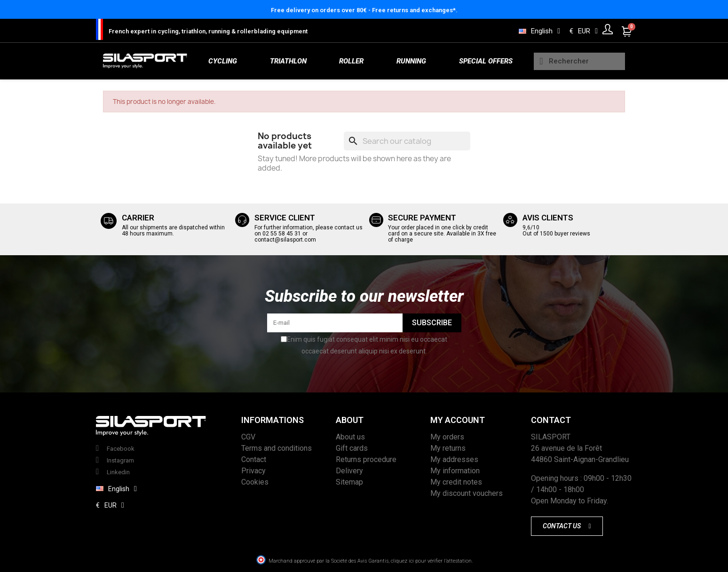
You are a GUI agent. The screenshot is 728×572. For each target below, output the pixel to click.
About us (350, 437)
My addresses (454, 459)
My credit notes (456, 482)
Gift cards (352, 448)
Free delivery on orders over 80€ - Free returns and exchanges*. (364, 10)
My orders (447, 437)
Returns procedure (366, 459)
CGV (248, 437)
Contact (254, 459)
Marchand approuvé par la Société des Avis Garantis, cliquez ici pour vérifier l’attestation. (371, 561)
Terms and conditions (277, 448)
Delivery (349, 471)
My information (455, 471)
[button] (567, 526)
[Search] (407, 141)
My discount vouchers (467, 493)
